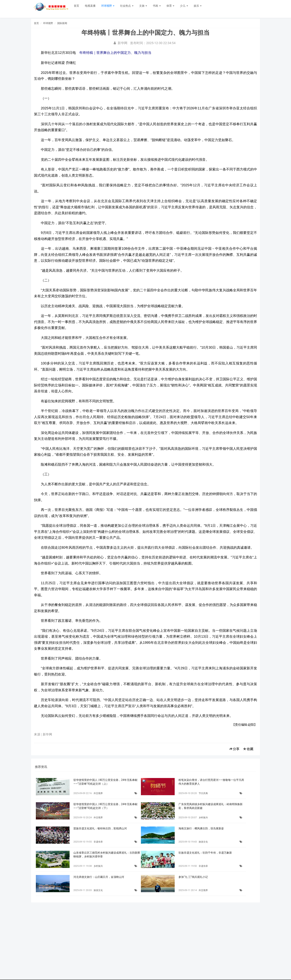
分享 (234, 749)
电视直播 (90, 6)
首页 (76, 6)
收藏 (248, 749)
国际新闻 (62, 23)
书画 (157, 6)
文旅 (143, 6)
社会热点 (127, 6)
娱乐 (198, 6)
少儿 (184, 6)
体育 (170, 6)
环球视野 (108, 6)
